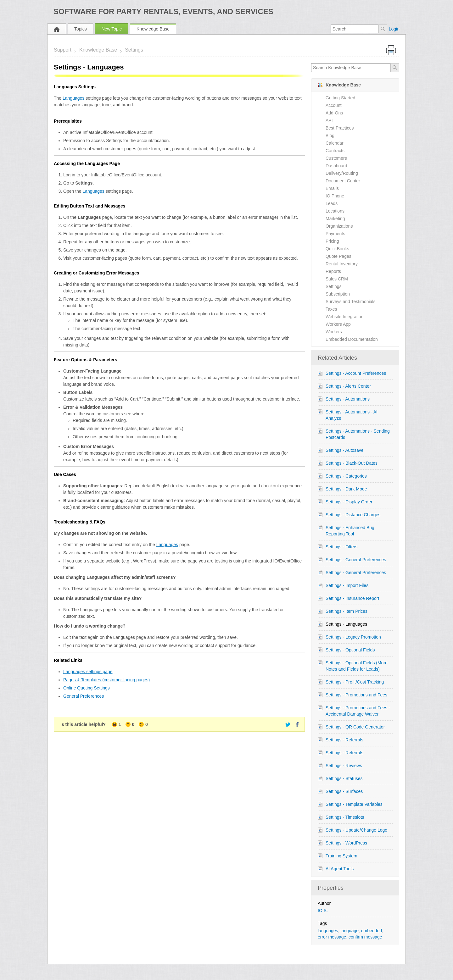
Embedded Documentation (352, 339)
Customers (336, 158)
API (329, 120)
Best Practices (340, 128)
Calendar (335, 143)
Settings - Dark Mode (346, 489)
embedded (372, 931)
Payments (335, 234)
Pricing (332, 241)
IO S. (323, 911)
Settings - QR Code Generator (355, 727)
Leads (332, 203)
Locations (335, 211)
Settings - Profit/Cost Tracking (355, 682)
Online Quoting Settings (87, 688)
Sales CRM (337, 279)
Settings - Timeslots (345, 817)
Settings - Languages (346, 624)
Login (394, 29)
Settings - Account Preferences (356, 373)
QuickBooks (337, 249)
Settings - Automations (348, 399)
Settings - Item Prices (347, 611)
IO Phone (335, 196)
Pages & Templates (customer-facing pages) (106, 680)
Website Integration (344, 317)
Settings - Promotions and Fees (356, 695)
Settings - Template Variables (354, 804)
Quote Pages (338, 256)
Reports (333, 271)
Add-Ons (334, 113)
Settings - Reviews (344, 766)
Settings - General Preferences (356, 560)
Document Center (343, 181)
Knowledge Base (153, 29)
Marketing (335, 219)
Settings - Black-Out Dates (352, 463)
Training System (341, 856)
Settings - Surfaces (344, 791)
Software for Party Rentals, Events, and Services (163, 11)
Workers (334, 332)
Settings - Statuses (344, 778)
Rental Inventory (342, 264)
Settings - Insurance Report (352, 598)
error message (332, 937)
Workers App (338, 324)
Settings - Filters (341, 547)
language (350, 931)
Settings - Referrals (344, 740)
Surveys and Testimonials (350, 302)
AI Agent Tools (340, 869)
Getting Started (340, 98)
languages (328, 931)
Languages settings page (88, 672)
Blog (330, 136)
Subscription (338, 294)
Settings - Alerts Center (348, 386)
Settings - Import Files (347, 585)
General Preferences (84, 696)
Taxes (331, 309)
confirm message (365, 937)
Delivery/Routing (342, 173)
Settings (134, 50)
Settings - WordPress (346, 843)
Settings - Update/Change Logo (356, 830)
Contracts (335, 151)
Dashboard (336, 166)
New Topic (112, 29)
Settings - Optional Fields (350, 650)
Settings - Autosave (345, 450)
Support (63, 50)
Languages (73, 98)
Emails (332, 188)
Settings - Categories (346, 476)
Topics (81, 29)
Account (334, 105)
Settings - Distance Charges (353, 515)
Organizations (339, 226)
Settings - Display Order (349, 502)
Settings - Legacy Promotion (353, 637)
